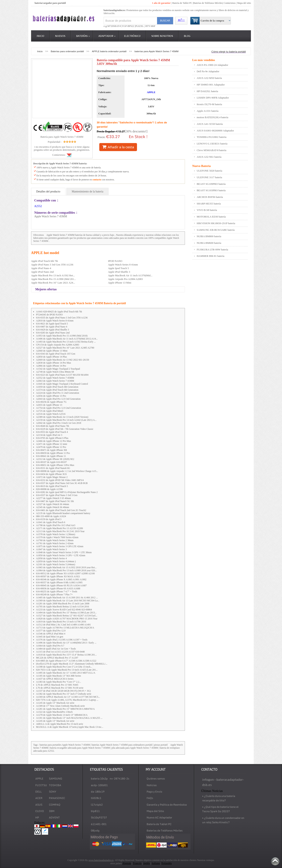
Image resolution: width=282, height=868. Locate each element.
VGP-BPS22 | (129, 26)
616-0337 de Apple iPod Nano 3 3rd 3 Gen (57, 495)
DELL (39, 792)
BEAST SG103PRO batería (211, 190)
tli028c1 (96, 798)
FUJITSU (41, 785)
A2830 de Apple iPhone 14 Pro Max (54, 363)
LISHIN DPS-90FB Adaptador (213, 98)
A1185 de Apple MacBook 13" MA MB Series (59, 676)
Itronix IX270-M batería (209, 104)
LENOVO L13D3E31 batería (212, 144)
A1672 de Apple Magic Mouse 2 (52, 477)
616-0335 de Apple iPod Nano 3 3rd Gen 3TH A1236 (62, 318)
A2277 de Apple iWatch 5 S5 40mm (54, 498)
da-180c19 (98, 792)
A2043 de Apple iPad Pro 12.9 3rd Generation (58, 399)
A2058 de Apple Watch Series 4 (51, 558)
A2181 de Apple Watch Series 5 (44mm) (56, 564)
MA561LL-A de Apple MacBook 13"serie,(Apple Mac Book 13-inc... (70, 727)
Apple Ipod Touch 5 (118, 268)
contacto (97, 180)
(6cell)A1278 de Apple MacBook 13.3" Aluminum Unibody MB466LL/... (72, 664)
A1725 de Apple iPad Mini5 (50, 411)
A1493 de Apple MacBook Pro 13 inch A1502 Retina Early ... (66, 342)
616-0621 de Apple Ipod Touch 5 (52, 324)
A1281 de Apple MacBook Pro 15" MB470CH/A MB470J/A (65, 709)
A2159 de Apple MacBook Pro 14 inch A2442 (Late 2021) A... (66, 420)
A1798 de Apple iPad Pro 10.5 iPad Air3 (56, 525)
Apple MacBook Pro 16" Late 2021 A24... (53, 283)
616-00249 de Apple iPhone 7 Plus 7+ (54, 595)
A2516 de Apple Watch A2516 (51, 414)
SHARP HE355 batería (209, 204)
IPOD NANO (115, 261)
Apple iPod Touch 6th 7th (45, 261)
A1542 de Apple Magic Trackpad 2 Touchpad (58, 369)
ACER (39, 798)
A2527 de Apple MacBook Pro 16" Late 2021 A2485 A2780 (65, 348)
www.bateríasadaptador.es (101, 860)
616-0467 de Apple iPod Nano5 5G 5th (55, 501)
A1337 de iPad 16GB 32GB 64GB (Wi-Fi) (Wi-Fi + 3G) (63, 691)
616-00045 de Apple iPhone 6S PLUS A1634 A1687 (61, 585)
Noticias (152, 785)
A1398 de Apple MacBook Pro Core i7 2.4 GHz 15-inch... (64, 667)
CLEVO (40, 811)
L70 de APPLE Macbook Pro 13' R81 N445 (57, 685)
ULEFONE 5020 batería (209, 171)
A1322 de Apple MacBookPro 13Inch (54, 712)
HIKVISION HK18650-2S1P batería (216, 223)
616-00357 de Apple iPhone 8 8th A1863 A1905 (59, 582)
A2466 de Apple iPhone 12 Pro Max (54, 441)
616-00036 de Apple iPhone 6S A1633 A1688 (58, 588)
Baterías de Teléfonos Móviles (208, 3)
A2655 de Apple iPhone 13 (49, 405)
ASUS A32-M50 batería (209, 78)
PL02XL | (140, 26)
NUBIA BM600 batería (209, 243)
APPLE (151, 92)
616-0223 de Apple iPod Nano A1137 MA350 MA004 (62, 375)
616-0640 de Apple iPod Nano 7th (53, 426)
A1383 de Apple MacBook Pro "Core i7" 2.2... (59, 682)
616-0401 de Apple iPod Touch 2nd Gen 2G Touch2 (61, 510)
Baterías (83, 36)
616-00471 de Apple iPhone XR (52, 450)
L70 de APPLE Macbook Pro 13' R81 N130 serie (60, 688)
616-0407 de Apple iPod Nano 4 (52, 327)
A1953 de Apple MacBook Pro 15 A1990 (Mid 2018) (62, 336)
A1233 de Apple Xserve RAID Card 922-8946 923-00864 (64, 610)
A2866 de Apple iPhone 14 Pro (51, 366)
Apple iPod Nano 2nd (42, 272)
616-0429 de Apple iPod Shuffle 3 (53, 330)
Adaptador (107, 36)
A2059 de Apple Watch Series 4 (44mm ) (56, 561)
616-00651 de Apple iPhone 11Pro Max (55, 465)
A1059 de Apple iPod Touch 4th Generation (57, 387)
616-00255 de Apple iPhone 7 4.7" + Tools (57, 592)
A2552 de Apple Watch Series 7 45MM (55, 378)
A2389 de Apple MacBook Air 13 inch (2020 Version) (62, 417)
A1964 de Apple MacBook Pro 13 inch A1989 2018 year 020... (66, 570)
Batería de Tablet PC (182, 3)
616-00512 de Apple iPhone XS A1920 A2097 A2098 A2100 (65, 573)
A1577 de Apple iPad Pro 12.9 (51, 631)
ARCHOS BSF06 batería (210, 197)
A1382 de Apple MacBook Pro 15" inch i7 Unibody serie (64, 694)
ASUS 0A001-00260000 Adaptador (215, 131)
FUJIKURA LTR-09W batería (213, 250)
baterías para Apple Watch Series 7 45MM (157, 51)
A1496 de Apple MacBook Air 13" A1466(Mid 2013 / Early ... (66, 643)
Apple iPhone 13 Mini (120, 283)
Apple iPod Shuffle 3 (119, 272)
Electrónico (132, 36)
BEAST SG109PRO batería (211, 184)
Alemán (127, 863)
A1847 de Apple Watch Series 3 (51, 549)
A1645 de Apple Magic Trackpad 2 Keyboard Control (62, 384)
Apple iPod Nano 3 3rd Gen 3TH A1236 (52, 265)
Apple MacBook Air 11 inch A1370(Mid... (130, 275)
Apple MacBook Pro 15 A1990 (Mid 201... (54, 279)
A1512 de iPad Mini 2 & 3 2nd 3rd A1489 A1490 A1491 (63, 625)
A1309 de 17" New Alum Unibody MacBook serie (60, 706)
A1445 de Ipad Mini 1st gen (50, 637)
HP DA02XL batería (207, 91)
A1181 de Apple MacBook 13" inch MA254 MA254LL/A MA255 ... (69, 718)
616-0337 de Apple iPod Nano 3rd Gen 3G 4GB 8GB (62, 483)
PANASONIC (57, 798)
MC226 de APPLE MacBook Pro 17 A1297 (57, 658)
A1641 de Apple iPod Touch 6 (51, 522)
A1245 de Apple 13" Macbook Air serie (55, 703)
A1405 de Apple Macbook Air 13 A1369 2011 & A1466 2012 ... (67, 598)
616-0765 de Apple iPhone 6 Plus (52, 438)
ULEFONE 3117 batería (209, 177)
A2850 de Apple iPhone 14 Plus (52, 357)
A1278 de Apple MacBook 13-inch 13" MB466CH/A (62, 715)
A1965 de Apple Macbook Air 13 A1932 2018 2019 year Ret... (66, 567)
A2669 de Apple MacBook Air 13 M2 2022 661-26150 (63, 360)
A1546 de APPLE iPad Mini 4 (51, 634)
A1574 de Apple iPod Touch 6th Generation (57, 390)
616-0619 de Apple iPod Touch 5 (52, 486)
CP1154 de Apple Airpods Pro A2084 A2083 (58, 345)
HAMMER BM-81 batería (211, 256)
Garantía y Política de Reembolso (167, 805)
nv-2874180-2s (119, 779)
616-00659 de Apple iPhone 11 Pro (53, 453)
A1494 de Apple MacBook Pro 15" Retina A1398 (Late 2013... (66, 613)
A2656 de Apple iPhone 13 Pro (51, 396)
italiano (156, 863)
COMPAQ (55, 805)
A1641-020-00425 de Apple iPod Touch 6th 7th (59, 312)
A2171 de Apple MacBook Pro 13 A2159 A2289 (60, 528)
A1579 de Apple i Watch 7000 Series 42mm (57, 537)
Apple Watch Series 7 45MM (60, 235)
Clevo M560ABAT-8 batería (212, 150)
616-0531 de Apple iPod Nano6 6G (53, 468)
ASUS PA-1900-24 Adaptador (213, 65)
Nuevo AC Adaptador (159, 817)
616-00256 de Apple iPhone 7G (51, 402)
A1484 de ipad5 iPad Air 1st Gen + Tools (56, 649)
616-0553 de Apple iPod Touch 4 (52, 432)
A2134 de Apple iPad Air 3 (49, 435)
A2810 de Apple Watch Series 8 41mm (55, 321)
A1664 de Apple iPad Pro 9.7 (50, 646)
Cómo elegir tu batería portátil (229, 52)
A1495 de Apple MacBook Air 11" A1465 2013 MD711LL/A (66, 673)
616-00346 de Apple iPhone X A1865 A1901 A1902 (61, 579)
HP (37, 817)
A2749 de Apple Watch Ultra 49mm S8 (55, 372)
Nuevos (60, 36)
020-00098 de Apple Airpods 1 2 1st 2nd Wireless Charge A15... (67, 471)
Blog (187, 36)
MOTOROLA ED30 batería (211, 217)
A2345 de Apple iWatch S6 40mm (53, 507)
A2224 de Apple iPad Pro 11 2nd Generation (58, 393)
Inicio (41, 36)
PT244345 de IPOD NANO (49, 315)
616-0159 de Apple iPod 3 (49, 519)
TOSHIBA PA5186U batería (212, 137)
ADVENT (54, 817)
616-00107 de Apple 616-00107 (51, 462)
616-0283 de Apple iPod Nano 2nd (53, 333)
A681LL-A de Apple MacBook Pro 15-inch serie (60, 724)
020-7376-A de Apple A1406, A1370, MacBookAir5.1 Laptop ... (67, 700)
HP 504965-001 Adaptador (211, 85)
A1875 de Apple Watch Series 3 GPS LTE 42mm (60, 546)
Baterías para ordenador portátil (68, 51)
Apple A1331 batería (208, 111)
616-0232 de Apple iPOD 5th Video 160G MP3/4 (60, 480)
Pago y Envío (154, 792)
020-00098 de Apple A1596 (49, 489)
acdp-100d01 (99, 785)
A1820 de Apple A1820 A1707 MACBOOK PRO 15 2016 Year (67, 619)
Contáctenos (230, 3)
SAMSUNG (56, 779)
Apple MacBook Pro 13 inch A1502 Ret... (53, 275)
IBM (52, 811)
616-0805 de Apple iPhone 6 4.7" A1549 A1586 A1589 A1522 (66, 661)
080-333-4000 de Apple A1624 (51, 516)
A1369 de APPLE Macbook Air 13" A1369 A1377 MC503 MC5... (68, 697)
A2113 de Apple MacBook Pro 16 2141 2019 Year (60, 531)
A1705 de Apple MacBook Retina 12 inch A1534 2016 (63, 607)
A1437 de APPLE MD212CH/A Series (55, 679)
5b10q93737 (99, 817)
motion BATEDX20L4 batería (213, 117)
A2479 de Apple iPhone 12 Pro (51, 447)
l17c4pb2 (97, 805)
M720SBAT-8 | (115, 26)
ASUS (39, 805)
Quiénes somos (156, 779)
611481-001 (99, 824)
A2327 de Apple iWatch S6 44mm (53, 504)
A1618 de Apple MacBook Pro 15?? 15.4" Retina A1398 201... (66, 655)
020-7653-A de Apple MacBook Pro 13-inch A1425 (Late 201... (67, 670)
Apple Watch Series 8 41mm (123, 265)
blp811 (95, 811)
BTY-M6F (150, 26)
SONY (53, 792)
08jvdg (95, 830)
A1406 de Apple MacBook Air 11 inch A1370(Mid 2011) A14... (67, 339)
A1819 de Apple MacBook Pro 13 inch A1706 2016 (61, 622)
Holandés (166, 863)
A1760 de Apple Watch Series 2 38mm (55, 540)
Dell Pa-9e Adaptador (208, 71)
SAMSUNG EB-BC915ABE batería (216, 230)
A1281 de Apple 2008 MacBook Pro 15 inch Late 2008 (63, 604)
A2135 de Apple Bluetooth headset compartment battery (63, 513)
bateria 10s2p (99, 779)
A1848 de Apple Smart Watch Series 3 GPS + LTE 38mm (64, 552)
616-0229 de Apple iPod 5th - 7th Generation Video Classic (65, 429)
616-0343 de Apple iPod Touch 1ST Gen (56, 354)
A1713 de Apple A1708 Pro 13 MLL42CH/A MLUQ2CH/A (65, 628)
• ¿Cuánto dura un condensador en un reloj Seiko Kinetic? (223, 820)
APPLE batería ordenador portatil (109, 51)
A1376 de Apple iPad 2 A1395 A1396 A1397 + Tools (62, 640)
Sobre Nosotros (162, 36)
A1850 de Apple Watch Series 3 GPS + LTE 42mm (61, 555)
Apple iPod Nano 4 (41, 268)
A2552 (38, 206)
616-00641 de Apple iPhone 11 (51, 456)
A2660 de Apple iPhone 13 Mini (52, 351)
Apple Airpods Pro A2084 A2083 (125, 279)
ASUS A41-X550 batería (210, 124)
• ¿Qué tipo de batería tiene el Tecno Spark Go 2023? (220, 809)
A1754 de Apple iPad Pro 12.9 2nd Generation (59, 408)
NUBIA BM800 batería (209, 236)
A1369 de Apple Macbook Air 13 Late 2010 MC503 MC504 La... (68, 601)
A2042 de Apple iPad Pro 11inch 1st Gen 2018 (59, 423)
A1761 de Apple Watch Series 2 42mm (55, 543)
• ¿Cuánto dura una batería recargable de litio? (219, 798)
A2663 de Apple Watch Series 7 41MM (55, 381)
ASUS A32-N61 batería (209, 157)
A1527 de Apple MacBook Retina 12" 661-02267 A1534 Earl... (67, 616)
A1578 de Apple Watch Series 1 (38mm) (56, 534)
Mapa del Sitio (155, 811)
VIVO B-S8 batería (207, 210)
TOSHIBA (55, 785)
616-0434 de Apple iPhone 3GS (51, 474)
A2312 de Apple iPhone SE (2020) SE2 (55, 459)
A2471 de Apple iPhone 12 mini (52, 444)
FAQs (150, 798)
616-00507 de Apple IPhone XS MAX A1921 (58, 576)
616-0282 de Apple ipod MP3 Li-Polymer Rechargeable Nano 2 (67, 492)
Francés (137, 863)
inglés (147, 863)
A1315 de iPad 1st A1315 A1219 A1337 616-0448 (60, 652)
